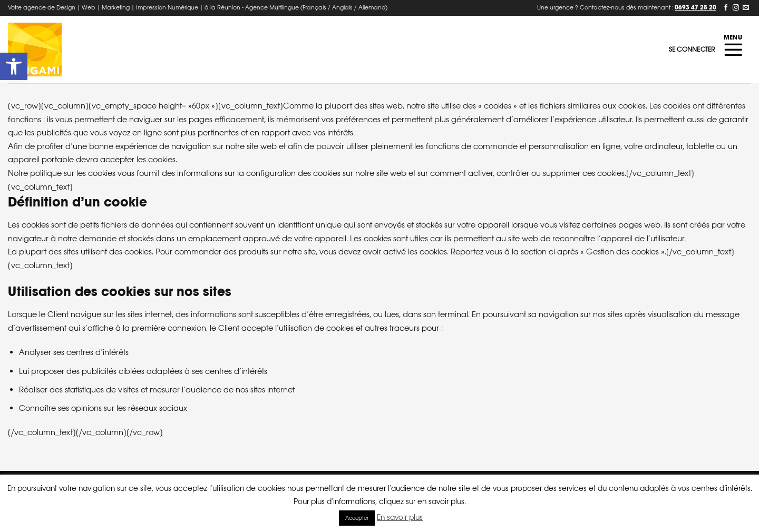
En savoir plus (400, 517)
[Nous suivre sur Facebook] (726, 8)
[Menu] (733, 50)
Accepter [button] (357, 518)
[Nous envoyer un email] (746, 8)
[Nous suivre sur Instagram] (736, 8)
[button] (14, 66)
